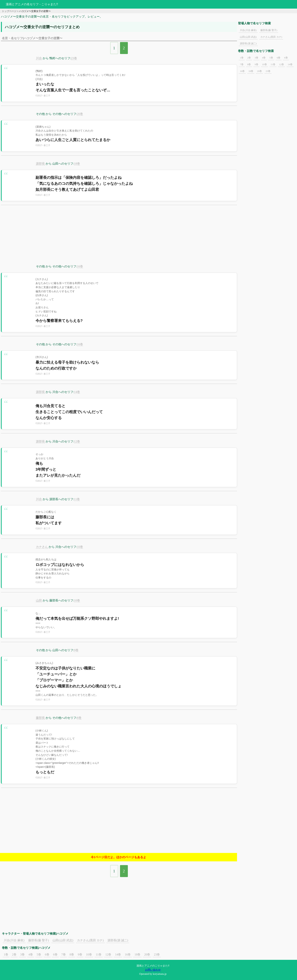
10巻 (80, 547)
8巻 (79, 718)
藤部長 (40, 718)
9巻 (76, 650)
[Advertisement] (119, 237)
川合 (39, 58)
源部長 (40, 164)
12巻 (77, 441)
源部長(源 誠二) (118, 940)
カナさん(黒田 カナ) (90, 940)
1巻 (6, 954)
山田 (39, 600)
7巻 (64, 954)
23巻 (74, 58)
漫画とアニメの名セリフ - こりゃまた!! (32, 4)
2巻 (14, 954)
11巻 (77, 499)
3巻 (22, 954)
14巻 (77, 392)
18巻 (77, 164)
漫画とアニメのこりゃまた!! (153, 966)
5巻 (39, 954)
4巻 (31, 954)
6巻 (47, 954)
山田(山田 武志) (63, 940)
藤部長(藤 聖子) (39, 940)
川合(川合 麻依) (14, 940)
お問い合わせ (153, 970)
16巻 (80, 266)
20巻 (80, 114)
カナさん (42, 547)
